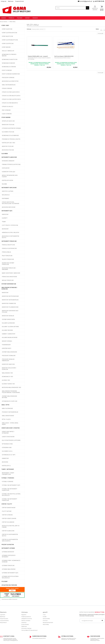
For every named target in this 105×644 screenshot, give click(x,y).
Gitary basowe (6, 47)
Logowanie (3, 615)
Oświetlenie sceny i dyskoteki (11, 428)
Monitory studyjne (8, 146)
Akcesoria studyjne (8, 150)
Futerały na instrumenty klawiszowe (9, 490)
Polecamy (20, 18)
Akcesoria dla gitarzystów (10, 81)
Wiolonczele (6, 195)
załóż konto (95, 10)
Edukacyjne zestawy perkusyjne (8, 264)
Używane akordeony (8, 552)
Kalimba (4, 184)
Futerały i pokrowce (8, 478)
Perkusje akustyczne (8, 245)
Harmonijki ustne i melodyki (10, 233)
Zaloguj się (4, 1)
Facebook (35, 18)
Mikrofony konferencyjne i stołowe (10, 311)
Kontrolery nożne (7, 180)
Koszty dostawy (25, 624)
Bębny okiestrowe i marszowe (11, 273)
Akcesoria (5, 462)
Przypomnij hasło (19, 1)
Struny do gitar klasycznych (11, 92)
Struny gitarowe (7, 88)
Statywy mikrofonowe (9, 508)
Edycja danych (3, 622)
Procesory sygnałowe (9, 356)
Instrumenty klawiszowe (9, 157)
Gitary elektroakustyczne (10, 40)
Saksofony (5, 214)
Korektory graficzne (8, 364)
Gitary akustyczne (7, 36)
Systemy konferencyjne (9, 284)
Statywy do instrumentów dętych (10, 535)
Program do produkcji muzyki (11, 139)
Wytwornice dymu (7, 444)
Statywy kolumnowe (8, 522)
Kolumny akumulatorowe (10, 337)
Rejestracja (11, 1)
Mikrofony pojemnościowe (10, 307)
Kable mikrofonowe (8, 416)
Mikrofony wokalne (8, 316)
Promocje (11, 18)
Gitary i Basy (5, 25)
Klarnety (5, 218)
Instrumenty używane (8, 548)
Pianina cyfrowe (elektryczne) (11, 164)
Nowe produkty (46, 619)
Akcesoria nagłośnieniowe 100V (11, 387)
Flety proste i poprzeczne (10, 225)
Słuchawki (5, 154)
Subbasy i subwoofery (9, 334)
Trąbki (4, 222)
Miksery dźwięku (7, 341)
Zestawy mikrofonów (8, 319)
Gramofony (5, 458)
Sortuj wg (29, 29)
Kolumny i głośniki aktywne (10, 327)
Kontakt (27, 18)
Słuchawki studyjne (8, 132)
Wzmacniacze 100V (7, 377)
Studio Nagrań (6, 117)
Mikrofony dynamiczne (9, 303)
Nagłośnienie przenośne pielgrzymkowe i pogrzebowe (11, 392)
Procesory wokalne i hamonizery (8, 360)
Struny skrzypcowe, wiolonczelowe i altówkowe (10, 203)
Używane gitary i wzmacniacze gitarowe (11, 561)
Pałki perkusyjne (7, 256)
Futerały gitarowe (8, 482)
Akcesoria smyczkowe (9, 207)
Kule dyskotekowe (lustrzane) (11, 440)
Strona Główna (4, 22)
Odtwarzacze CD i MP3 (9, 455)
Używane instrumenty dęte (10, 573)
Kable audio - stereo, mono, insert (10, 424)
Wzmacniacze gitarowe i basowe (9, 55)
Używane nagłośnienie (9, 569)
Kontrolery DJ (6, 466)
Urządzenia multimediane (9, 585)
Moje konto (3, 612)
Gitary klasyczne (7, 29)
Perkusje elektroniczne (9, 248)
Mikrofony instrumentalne (10, 300)
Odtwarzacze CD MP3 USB (9, 401)
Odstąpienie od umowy (27, 619)
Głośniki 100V (6, 380)
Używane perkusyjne (8, 566)
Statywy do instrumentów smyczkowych (10, 540)
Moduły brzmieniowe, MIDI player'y (10, 176)
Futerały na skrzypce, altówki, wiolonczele (11, 495)
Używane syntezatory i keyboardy (9, 556)
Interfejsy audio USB (8, 121)
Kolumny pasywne (7, 330)
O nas (44, 615)
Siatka (101, 29)
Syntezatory (6, 168)
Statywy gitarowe (7, 515)
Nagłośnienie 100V (7, 373)
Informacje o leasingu (26, 628)
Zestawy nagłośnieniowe (9, 352)
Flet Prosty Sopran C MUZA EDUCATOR (64, 56)
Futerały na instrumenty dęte (11, 485)
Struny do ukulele (7, 107)
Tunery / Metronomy (8, 469)
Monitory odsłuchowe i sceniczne (9, 369)
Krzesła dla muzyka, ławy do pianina (11, 526)
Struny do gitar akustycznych (11, 96)
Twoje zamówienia (4, 621)
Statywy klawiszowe (8, 531)
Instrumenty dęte (7, 211)
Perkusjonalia (6, 252)
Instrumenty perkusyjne (9, 241)
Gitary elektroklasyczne (9, 33)
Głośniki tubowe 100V (8, 384)
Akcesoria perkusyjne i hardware (9, 269)
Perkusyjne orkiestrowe (9, 277)
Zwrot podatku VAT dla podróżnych (29, 630)
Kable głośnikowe (7, 408)
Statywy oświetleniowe (9, 518)
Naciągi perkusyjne (8, 280)
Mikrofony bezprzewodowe (10, 296)
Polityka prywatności (26, 617)
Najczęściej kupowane (48, 622)
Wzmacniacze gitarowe (9, 67)
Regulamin (24, 615)
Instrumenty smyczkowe (9, 188)
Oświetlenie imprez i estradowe (8, 432)
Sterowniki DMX (7, 448)
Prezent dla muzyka (8, 545)
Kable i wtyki (5, 405)
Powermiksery (6, 345)
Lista (104, 29)
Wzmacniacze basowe (8, 63)
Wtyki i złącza (6, 419)
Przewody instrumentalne (10, 412)
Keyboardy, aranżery (8, 161)
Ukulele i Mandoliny (8, 51)
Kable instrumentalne (9, 85)
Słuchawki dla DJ (7, 451)
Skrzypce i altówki (8, 191)
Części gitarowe (7, 114)
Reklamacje (24, 626)
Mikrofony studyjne (8, 125)
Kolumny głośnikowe (8, 323)
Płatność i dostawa (26, 621)
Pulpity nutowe (7, 511)
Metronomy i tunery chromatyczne (8, 474)
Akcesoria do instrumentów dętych (10, 237)
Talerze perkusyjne (8, 259)
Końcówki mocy (7, 348)
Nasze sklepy (46, 624)
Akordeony (5, 229)
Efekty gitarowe (7, 70)
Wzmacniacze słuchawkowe (10, 135)
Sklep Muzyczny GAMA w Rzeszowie (9, 599)
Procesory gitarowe (8, 78)
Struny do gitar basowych (10, 103)
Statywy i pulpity (7, 504)
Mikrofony (5, 293)
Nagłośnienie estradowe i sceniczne (9, 288)
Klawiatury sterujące (9, 172)
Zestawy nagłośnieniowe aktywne (9, 397)
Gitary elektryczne (8, 44)
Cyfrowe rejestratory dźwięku (11, 128)
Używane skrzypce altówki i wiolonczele (10, 577)
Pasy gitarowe (6, 110)
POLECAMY (5, 581)
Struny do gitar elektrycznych (11, 99)
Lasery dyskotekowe (8, 437)
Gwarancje (24, 622)
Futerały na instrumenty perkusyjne (9, 500)
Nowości (4, 18)
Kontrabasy (5, 198)
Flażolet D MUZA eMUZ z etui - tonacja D (38, 56)
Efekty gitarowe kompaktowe (11, 74)
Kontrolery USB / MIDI (8, 143)
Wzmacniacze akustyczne (10, 59)
